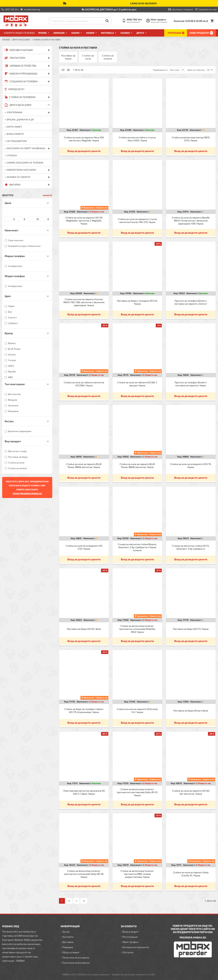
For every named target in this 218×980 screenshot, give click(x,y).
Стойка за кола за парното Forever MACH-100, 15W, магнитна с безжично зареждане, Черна (84, 302)
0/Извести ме (97, 212)
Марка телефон (15, 256)
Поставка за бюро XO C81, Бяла (84, 629)
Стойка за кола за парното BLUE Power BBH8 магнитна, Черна (137, 466)
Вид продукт (13, 441)
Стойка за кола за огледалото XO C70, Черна (191, 466)
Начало (6, 40)
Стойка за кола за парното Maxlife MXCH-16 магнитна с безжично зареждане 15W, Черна (191, 221)
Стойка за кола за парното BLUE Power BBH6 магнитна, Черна (84, 466)
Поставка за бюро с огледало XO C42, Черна (137, 302)
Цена (8, 203)
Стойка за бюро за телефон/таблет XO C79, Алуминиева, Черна (84, 711)
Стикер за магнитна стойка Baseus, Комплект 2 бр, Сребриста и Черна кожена (137, 547)
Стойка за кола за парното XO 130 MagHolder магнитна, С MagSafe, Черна (84, 221)
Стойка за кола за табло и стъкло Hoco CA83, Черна (137, 139)
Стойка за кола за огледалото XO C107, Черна (84, 547)
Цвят (8, 296)
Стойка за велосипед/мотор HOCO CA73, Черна (191, 139)
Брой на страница (196, 70)
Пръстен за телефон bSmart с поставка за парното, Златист (191, 302)
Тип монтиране (15, 384)
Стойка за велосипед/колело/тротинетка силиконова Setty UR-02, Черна (84, 874)
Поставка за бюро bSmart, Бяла (191, 711)
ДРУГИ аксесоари (21, 40)
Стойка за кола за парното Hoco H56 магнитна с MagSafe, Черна (84, 139)
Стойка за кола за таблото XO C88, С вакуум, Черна (137, 384)
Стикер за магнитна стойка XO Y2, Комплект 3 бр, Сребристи (191, 547)
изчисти (48, 195)
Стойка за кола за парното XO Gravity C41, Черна (137, 711)
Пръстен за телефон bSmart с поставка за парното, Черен (191, 384)
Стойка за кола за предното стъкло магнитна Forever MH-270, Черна (137, 221)
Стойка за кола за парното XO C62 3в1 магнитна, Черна (191, 792)
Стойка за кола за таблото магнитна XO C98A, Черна (84, 384)
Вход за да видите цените (84, 151)
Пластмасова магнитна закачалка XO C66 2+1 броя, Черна (84, 792)
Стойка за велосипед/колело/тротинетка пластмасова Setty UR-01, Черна (137, 792)
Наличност (12, 230)
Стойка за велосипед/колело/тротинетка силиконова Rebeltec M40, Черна (137, 629)
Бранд (9, 333)
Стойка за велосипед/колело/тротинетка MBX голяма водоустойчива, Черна (137, 874)
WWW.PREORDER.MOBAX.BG (27, 494)
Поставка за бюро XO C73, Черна (191, 629)
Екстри (9, 421)
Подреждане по (160, 70)
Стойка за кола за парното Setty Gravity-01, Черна (191, 874)
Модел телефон (15, 276)
